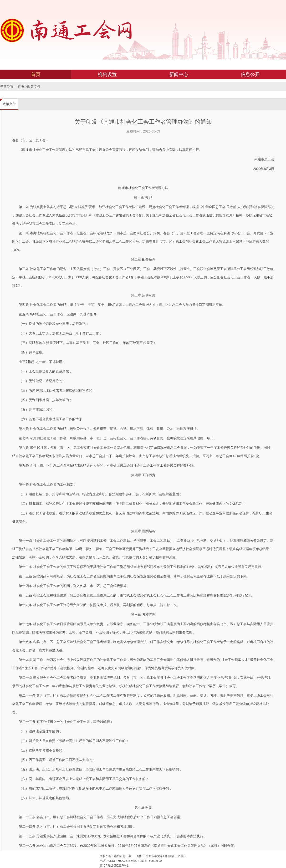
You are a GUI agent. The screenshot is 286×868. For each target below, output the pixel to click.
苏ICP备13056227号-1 (114, 866)
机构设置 (107, 74)
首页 (36, 74)
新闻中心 (179, 74)
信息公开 (250, 74)
